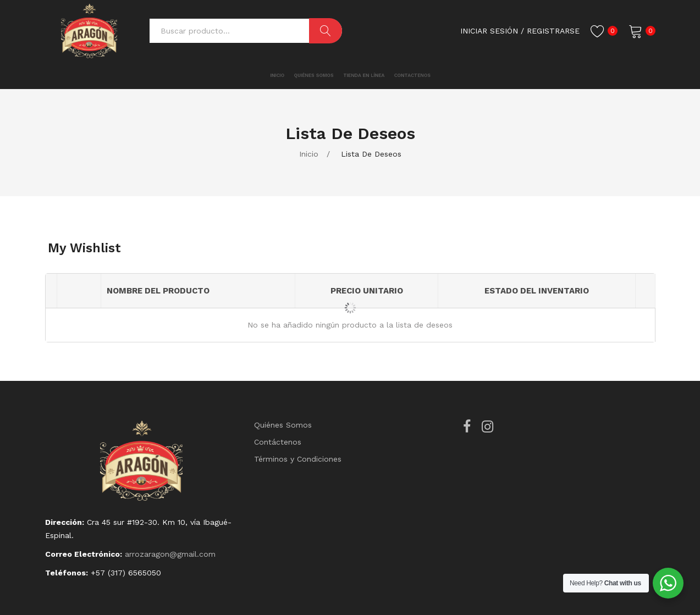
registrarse (553, 31)
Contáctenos (278, 442)
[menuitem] (240, 76)
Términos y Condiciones (298, 459)
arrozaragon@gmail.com (170, 554)
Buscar (326, 31)
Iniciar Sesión (489, 31)
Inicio (309, 154)
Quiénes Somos (283, 425)
